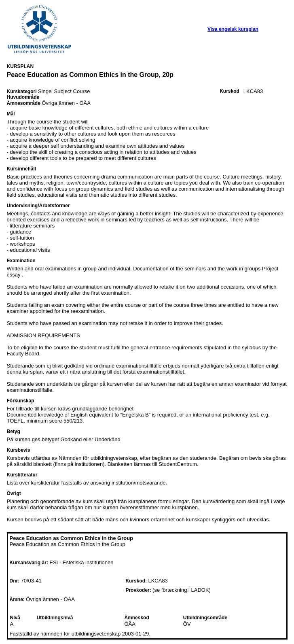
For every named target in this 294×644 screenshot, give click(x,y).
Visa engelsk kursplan (233, 29)
